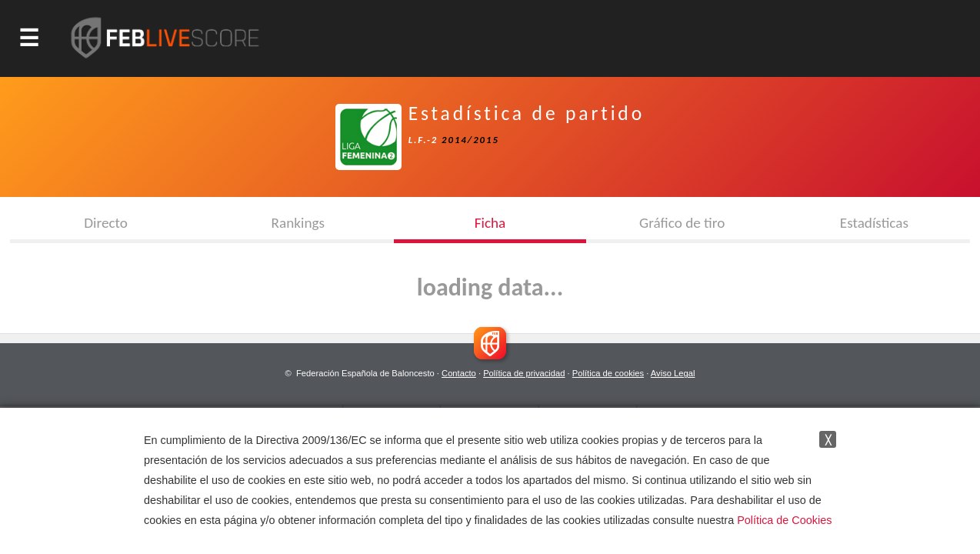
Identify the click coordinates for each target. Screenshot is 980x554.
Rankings (298, 223)
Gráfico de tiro (682, 223)
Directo (106, 223)
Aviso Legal (673, 373)
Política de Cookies (784, 520)
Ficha (490, 223)
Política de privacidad (524, 373)
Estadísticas (874, 223)
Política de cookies (608, 373)
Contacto (459, 373)
